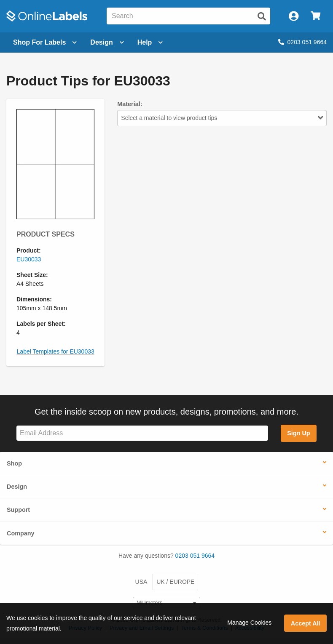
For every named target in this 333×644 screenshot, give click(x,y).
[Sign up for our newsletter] (142, 433)
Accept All (306, 623)
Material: (130, 104)
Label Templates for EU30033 (56, 351)
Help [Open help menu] (150, 42)
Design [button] (17, 487)
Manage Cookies (249, 623)
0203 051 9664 (302, 42)
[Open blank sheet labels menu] (45, 43)
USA (141, 582)
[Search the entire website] (188, 16)
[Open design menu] (107, 43)
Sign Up (298, 433)
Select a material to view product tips (222, 118)
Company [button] (21, 533)
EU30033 (29, 259)
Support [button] (18, 510)
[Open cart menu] (316, 16)
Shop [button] (14, 463)
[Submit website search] (262, 16)
